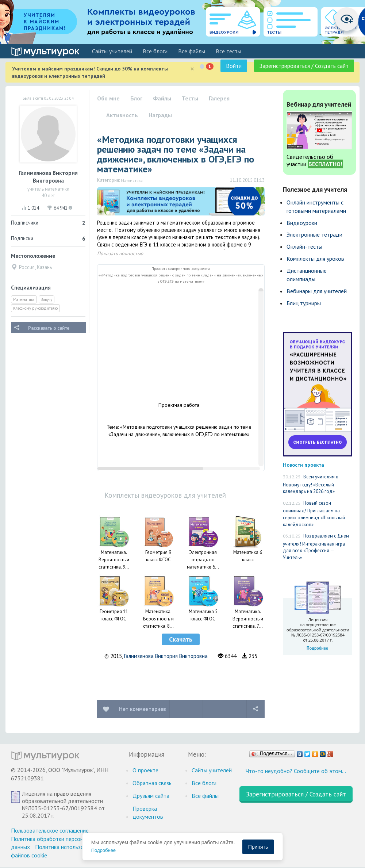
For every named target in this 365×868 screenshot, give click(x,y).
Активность (122, 115)
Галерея (219, 98)
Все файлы (192, 51)
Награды (160, 115)
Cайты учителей (112, 51)
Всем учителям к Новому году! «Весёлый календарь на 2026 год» (310, 484)
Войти (234, 66)
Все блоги (155, 51)
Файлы (162, 98)
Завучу (47, 299)
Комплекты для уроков (315, 259)
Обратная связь (152, 783)
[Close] (192, 69)
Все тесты (228, 51)
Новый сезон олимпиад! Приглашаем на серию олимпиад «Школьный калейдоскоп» (314, 514)
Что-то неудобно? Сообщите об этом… (296, 771)
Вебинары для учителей (317, 291)
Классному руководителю (35, 308)
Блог (136, 98)
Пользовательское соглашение (50, 830)
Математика (24, 299)
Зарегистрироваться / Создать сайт (304, 66)
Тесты (190, 98)
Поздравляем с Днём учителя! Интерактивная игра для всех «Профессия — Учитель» (316, 547)
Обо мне (108, 98)
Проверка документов (148, 813)
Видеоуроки (302, 223)
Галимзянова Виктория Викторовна (166, 656)
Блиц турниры (304, 303)
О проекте (145, 770)
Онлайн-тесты (304, 246)
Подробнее (103, 850)
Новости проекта (303, 465)
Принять (258, 847)
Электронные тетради (314, 234)
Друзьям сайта (151, 796)
